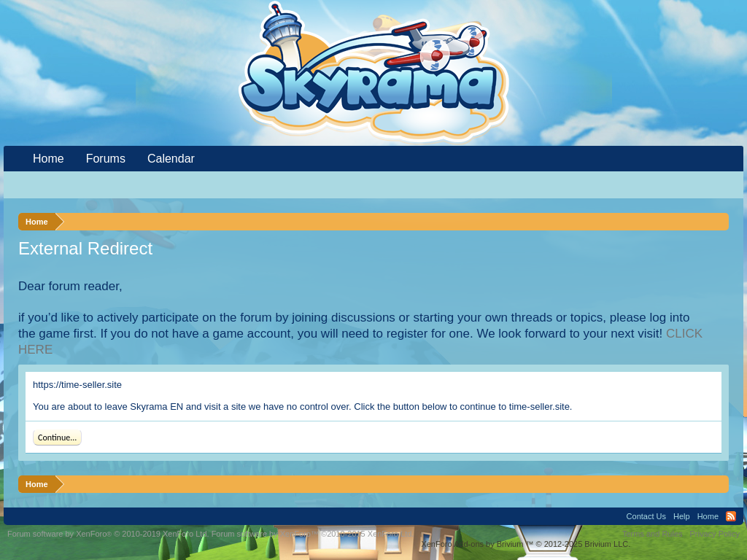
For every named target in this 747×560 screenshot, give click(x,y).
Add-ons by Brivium (526, 544)
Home (49, 159)
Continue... (57, 437)
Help (682, 516)
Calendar (171, 159)
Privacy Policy (715, 534)
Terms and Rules (653, 534)
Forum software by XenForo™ (313, 534)
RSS (731, 516)
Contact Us (646, 516)
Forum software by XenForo (108, 534)
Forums (106, 159)
